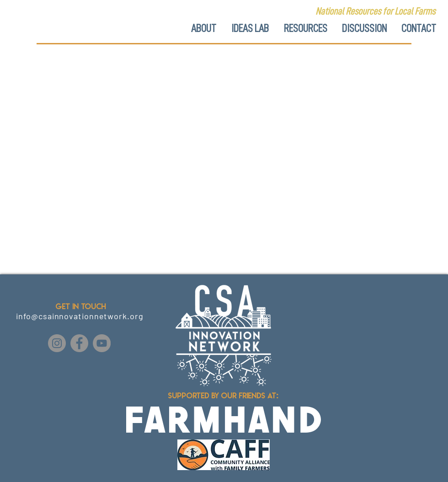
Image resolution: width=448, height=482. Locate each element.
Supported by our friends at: (224, 396)
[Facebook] (79, 343)
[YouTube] (102, 343)
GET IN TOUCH (80, 306)
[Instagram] (57, 343)
